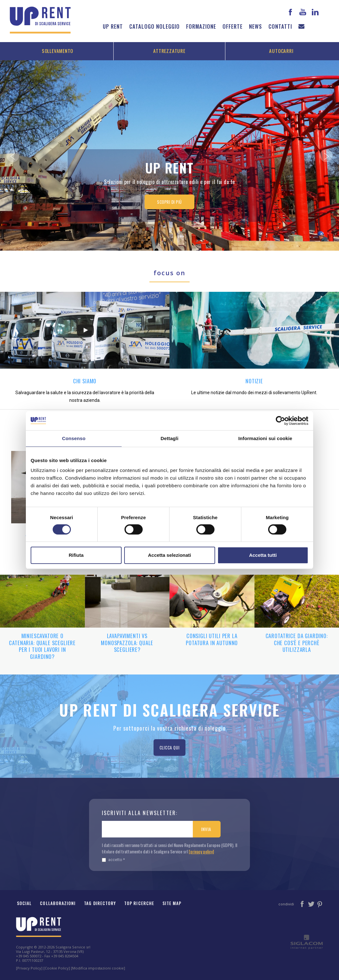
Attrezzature (169, 51)
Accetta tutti (263, 555)
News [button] (256, 26)
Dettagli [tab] (169, 438)
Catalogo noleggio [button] (154, 26)
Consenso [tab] (74, 438)
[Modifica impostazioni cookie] (98, 968)
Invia (206, 829)
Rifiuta (76, 555)
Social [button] (24, 903)
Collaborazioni (58, 903)
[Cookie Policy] (57, 968)
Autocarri (281, 51)
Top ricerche (139, 903)
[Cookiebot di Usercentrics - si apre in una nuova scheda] (280, 421)
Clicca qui (170, 748)
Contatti (280, 26)
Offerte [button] (233, 26)
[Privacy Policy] (29, 968)
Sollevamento (57, 51)
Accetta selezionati (169, 555)
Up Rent (113, 26)
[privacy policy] (201, 851)
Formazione (201, 26)
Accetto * (113, 860)
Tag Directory (100, 903)
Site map (172, 903)
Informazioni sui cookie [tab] (265, 438)
